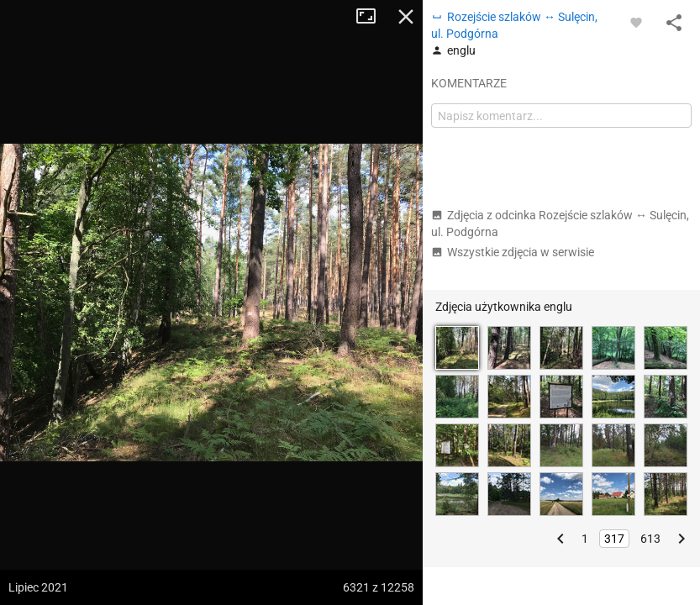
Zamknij (406, 17)
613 (650, 539)
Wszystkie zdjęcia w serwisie (513, 252)
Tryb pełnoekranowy (372, 17)
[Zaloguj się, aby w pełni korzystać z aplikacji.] (636, 22)
